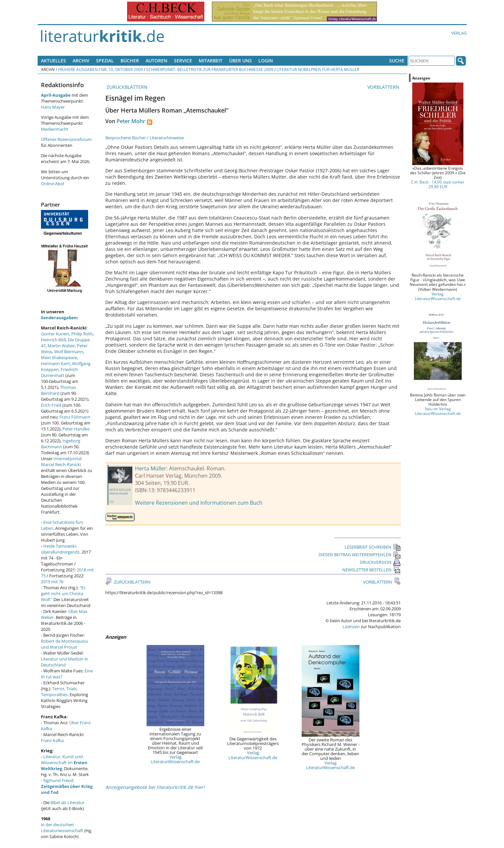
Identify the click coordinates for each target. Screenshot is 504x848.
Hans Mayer (53, 107)
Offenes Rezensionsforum (66, 139)
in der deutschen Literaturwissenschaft (62, 828)
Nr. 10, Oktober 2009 (122, 69)
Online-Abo (52, 184)
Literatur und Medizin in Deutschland (65, 662)
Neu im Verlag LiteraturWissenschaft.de (438, 411)
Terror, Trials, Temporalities (59, 692)
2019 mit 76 (52, 582)
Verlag (459, 33)
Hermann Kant (55, 363)
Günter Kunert (55, 334)
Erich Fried (51, 405)
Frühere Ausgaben (78, 69)
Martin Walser (61, 346)
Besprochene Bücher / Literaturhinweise (145, 138)
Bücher (130, 61)
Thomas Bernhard (58, 390)
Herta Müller (151, 468)
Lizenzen (351, 627)
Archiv (81, 61)
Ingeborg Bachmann (61, 444)
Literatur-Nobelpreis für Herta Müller (318, 69)
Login (266, 61)
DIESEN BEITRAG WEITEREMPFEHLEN (360, 555)
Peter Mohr (131, 121)
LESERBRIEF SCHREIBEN (373, 547)
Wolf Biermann (69, 352)
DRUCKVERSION (380, 562)
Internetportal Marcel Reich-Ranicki (61, 461)
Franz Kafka (52, 740)
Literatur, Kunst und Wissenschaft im (64, 763)
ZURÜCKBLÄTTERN (126, 87)
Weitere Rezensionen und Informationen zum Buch (199, 503)
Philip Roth (82, 334)
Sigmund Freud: (67, 786)
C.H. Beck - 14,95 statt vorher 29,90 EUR (438, 184)
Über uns (240, 61)
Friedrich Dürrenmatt (59, 372)
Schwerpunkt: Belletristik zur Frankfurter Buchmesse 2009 (210, 69)
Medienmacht (55, 129)
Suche (397, 61)
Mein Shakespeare (59, 357)
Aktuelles (53, 61)
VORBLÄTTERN (384, 87)
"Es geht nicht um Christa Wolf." (63, 594)
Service (183, 61)
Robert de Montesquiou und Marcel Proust (65, 644)
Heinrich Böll (53, 340)
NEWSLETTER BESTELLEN (371, 570)
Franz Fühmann (75, 417)
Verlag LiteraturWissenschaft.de (175, 759)
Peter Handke (76, 429)
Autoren (156, 61)
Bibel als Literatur (67, 802)
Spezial (105, 61)
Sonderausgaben (59, 318)
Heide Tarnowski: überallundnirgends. (61, 549)
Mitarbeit (211, 61)
